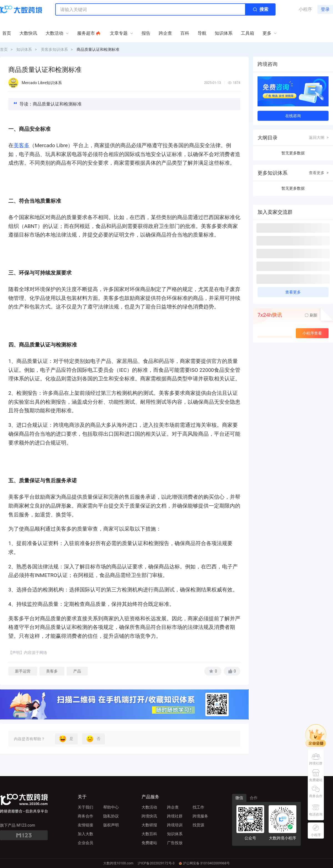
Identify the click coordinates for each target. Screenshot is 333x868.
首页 (4, 49)
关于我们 (85, 807)
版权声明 (111, 825)
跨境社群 (175, 816)
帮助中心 (111, 807)
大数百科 (149, 834)
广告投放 (175, 843)
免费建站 (149, 843)
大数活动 (149, 807)
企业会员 (85, 843)
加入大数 (85, 834)
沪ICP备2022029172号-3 (156, 863)
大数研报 (149, 825)
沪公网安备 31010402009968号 (204, 863)
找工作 (198, 807)
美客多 (22, 145)
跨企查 (173, 807)
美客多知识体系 (54, 49)
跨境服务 (200, 816)
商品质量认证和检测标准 (98, 49)
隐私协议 (111, 816)
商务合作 (85, 816)
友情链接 (85, 825)
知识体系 (24, 49)
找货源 (198, 825)
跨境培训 (175, 825)
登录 (325, 9)
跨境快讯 (149, 816)
